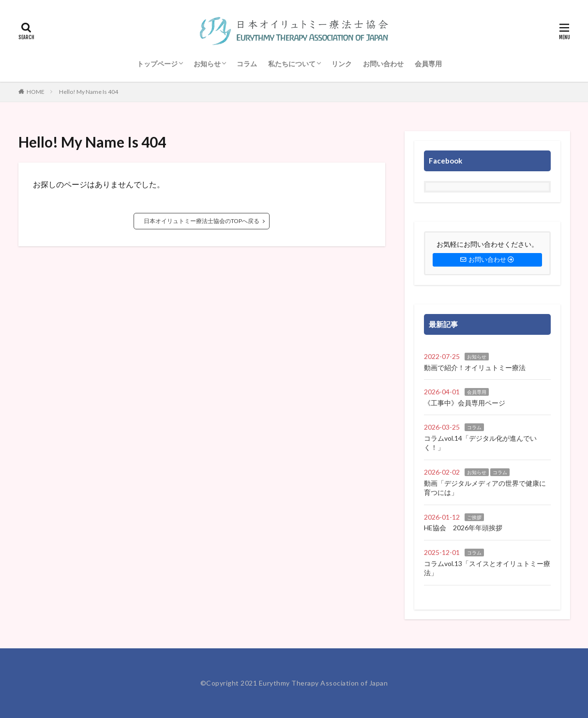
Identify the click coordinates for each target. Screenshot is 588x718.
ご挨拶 (474, 517)
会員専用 (428, 64)
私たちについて (292, 64)
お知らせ (207, 64)
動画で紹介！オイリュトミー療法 (475, 367)
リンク (342, 64)
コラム (247, 64)
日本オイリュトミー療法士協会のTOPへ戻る (202, 221)
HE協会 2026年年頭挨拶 (463, 528)
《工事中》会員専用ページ (465, 403)
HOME (36, 92)
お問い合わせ (383, 64)
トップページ (157, 64)
